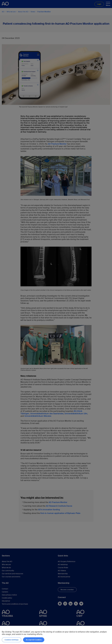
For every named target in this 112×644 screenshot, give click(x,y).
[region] (56, 635)
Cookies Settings (12, 640)
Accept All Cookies (34, 640)
